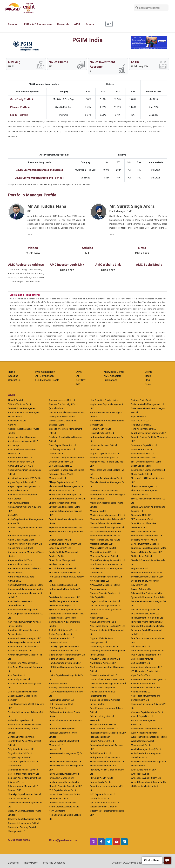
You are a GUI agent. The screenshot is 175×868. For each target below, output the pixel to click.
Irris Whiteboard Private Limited (64, 782)
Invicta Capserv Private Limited (64, 774)
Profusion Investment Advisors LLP (107, 761)
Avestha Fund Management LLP (24, 663)
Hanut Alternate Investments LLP (65, 663)
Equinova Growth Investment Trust (66, 527)
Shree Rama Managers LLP (144, 486)
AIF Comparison (45, 376)
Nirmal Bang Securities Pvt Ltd (105, 647)
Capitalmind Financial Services (23, 770)
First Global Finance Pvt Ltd (62, 568)
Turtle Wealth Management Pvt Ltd (148, 651)
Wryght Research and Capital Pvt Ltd (149, 782)
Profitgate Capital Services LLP (105, 757)
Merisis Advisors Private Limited (106, 523)
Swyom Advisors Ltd (141, 589)
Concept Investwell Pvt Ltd (62, 400)
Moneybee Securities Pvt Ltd (104, 556)
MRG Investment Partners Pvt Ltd (106, 577)
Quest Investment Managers (104, 807)
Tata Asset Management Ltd (145, 610)
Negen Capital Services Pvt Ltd (105, 601)
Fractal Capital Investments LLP (64, 597)
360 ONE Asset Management (22, 408)
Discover (13, 24)
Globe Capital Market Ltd (61, 634)
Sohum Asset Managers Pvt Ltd (146, 536)
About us (13, 376)
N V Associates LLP (100, 581)
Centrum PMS (15, 790)
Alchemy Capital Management (23, 495)
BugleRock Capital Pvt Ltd (21, 753)
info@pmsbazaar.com (65, 840)
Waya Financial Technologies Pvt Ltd (149, 737)
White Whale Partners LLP (143, 770)
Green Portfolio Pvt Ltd (60, 642)
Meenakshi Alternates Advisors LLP (107, 519)
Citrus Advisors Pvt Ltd (19, 798)
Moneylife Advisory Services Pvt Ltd (107, 560)
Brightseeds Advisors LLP (21, 749)
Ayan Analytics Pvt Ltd (19, 679)
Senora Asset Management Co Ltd (148, 470)
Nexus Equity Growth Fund (103, 622)
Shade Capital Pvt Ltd (141, 474)
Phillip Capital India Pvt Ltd (103, 725)
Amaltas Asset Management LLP (24, 536)
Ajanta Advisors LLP (18, 490)
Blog (147, 380)
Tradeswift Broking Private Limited (148, 626)
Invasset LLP (55, 749)
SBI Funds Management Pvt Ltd (146, 462)
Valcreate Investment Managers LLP (149, 679)
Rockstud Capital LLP (142, 425)
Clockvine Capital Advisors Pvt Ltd (25, 819)
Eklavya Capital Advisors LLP (63, 482)
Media (148, 376)
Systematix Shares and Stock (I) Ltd (148, 597)
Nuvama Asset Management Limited (108, 683)
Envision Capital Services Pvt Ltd (65, 507)
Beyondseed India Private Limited (24, 725)
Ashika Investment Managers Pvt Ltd (26, 585)
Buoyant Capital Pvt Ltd (19, 757)
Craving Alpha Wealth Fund (62, 417)
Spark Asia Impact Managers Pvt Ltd (149, 548)
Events (90, 24)
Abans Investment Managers (22, 437)
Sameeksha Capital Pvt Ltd (144, 445)
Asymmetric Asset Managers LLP (24, 638)
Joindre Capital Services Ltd (63, 803)
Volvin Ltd (136, 725)
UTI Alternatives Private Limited (146, 671)
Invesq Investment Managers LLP (65, 761)
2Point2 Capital (15, 400)
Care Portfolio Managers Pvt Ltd (24, 774)
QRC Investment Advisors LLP (105, 803)
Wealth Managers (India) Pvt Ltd (147, 749)
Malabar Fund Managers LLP (104, 458)
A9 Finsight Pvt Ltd (17, 421)
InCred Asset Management (62, 729)
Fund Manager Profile (47, 380)
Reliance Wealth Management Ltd (147, 404)
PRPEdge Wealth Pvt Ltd (102, 778)
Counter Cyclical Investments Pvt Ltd (67, 412)
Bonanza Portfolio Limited (21, 737)
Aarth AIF (13, 425)
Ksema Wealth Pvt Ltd (101, 429)
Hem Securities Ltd (58, 683)
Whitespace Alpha (140, 774)
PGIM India (95, 720)
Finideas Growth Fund (60, 564)
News (148, 384)
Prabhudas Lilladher (100, 737)
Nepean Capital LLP (100, 618)
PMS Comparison (45, 372)
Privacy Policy (30, 863)
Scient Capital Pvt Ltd (141, 466)
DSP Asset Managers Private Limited (67, 458)
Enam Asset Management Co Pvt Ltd (67, 499)
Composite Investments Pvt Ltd (23, 823)
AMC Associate (113, 376)
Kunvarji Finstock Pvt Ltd (102, 433)
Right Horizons (138, 417)
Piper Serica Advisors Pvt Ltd (104, 729)
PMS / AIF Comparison (38, 24)
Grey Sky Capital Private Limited (64, 647)
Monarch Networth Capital (103, 548)
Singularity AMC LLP (141, 515)
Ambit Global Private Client (21, 540)
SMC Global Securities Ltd (144, 532)
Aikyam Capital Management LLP (24, 486)
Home (11, 372)
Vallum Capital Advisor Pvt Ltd (146, 688)
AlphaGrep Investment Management (26, 519)
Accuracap (13, 445)
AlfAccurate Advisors (19, 503)
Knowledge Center (114, 372)
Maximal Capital (98, 511)
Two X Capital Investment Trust (146, 655)
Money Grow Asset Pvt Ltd (103, 552)
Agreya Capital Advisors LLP (22, 482)
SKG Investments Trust (142, 519)
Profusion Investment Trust (103, 766)
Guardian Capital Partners (61, 659)
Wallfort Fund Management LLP (146, 729)
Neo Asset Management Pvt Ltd (106, 605)
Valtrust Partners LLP (141, 692)
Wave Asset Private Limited (144, 733)
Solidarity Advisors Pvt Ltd (144, 540)
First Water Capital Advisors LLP (65, 573)
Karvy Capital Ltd (57, 811)
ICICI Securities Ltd (58, 708)
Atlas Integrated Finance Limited (24, 642)
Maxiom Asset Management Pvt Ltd (107, 515)
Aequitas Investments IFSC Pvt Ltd (25, 478)
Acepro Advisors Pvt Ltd (20, 458)
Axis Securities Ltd (17, 675)
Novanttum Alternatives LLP (104, 675)
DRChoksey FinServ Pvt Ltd (62, 449)
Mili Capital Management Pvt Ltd (106, 532)
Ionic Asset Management (61, 778)
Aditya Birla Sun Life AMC (20, 466)
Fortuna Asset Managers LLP (63, 585)
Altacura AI (13, 523)
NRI (78, 384)
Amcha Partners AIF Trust (20, 548)
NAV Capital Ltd (98, 597)
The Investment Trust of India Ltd (147, 618)
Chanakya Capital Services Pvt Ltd (24, 794)
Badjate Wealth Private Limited (23, 692)
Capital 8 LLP (14, 766)
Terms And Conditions (53, 863)
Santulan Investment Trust (144, 458)
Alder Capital (14, 499)
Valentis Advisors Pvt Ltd (143, 683)
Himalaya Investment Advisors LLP (66, 688)
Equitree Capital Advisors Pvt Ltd (65, 544)
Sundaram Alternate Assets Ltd (146, 573)
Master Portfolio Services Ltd (104, 490)
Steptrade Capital (140, 568)
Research (63, 24)
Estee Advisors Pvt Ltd (60, 548)
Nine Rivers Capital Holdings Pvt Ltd (108, 626)
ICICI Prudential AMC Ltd (61, 704)
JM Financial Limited (59, 798)
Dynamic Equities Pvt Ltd (61, 462)
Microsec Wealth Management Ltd (107, 527)
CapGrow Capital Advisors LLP (23, 761)
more (30, 234)
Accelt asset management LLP (23, 441)
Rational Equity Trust (141, 400)
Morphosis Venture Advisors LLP (106, 564)
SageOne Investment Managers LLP (148, 433)
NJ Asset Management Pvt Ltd (105, 659)
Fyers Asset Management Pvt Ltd (65, 610)
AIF (78, 376)
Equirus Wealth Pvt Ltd (60, 540)
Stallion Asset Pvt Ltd (141, 556)
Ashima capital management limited (26, 589)
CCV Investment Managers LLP (23, 786)
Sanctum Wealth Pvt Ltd (143, 454)
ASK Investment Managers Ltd (23, 610)
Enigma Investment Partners (63, 503)
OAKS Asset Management (103, 688)
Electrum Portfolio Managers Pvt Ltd (67, 486)
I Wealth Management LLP (62, 700)
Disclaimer (14, 863)
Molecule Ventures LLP (101, 544)
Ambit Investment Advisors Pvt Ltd (25, 544)
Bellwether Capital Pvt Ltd (20, 720)
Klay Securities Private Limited (105, 400)
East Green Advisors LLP (61, 466)
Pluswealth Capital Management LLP (108, 733)
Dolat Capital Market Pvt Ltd (62, 445)
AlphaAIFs (13, 515)
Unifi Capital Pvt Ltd (140, 663)
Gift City (81, 380)
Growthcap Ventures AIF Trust (64, 651)
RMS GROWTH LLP (140, 421)
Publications (111, 380)
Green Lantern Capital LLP (62, 638)
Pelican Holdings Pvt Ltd (102, 716)
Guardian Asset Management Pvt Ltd (67, 655)
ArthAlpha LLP (15, 581)
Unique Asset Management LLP (146, 667)
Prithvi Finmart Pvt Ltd (100, 753)
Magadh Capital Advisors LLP (105, 454)
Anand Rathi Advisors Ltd (21, 564)
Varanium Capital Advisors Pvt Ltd (148, 712)
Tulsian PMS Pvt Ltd (140, 647)
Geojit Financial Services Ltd (63, 618)
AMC (77, 24)
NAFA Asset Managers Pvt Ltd (105, 585)
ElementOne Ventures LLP (62, 490)
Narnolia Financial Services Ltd (105, 593)
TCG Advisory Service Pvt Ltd (145, 614)
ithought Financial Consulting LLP (65, 786)
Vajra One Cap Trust (141, 675)
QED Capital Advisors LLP (103, 794)
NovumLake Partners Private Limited (108, 679)
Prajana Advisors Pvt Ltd (102, 741)
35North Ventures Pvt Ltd (20, 404)
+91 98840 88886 (20, 840)
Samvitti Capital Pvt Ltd (142, 449)
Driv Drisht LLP (56, 454)
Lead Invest (96, 449)
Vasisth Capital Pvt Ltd (142, 716)
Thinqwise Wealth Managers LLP (147, 622)
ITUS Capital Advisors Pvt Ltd (63, 790)
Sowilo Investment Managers (145, 544)
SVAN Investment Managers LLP (147, 577)
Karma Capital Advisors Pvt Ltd (64, 807)
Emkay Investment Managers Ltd (65, 495)
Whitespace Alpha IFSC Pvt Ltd (146, 778)
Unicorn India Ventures (142, 659)
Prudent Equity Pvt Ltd (101, 782)
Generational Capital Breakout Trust (66, 614)
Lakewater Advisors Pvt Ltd (103, 445)
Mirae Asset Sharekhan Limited (105, 536)
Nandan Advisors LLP (101, 589)
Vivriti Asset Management (144, 720)
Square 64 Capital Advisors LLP (146, 552)
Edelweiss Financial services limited (67, 470)
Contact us (14, 380)
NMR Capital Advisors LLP (103, 663)
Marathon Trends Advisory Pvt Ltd (107, 478)
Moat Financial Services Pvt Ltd (105, 540)
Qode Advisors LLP (100, 798)
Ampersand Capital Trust (20, 560)
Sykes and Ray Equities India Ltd (147, 593)
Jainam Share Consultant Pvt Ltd (65, 794)
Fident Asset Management (62, 560)
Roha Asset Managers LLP (144, 429)
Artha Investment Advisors (21, 577)
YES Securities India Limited (144, 786)
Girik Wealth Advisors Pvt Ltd (63, 630)
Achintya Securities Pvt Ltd (21, 462)
